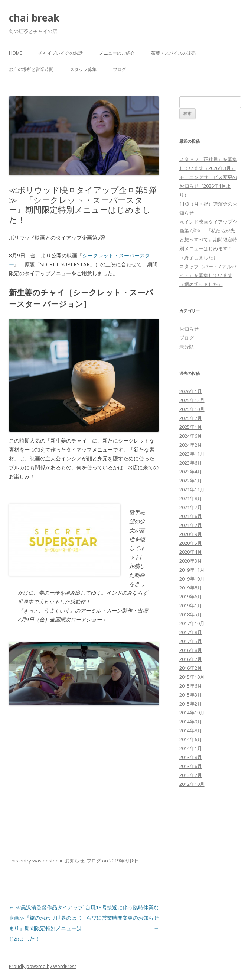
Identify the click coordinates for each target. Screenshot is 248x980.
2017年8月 (191, 632)
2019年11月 (192, 570)
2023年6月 (191, 463)
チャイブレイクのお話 (61, 53)
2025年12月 (192, 400)
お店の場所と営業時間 (31, 69)
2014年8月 (191, 730)
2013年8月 (191, 757)
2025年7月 (191, 418)
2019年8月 (191, 588)
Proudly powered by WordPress (43, 966)
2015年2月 (191, 704)
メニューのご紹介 (117, 53)
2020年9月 (191, 534)
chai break (34, 18)
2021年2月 (191, 525)
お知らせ (75, 861)
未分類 (187, 347)
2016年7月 (191, 659)
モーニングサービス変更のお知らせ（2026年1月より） (208, 186)
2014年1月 (191, 748)
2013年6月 (191, 766)
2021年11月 (192, 489)
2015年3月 (191, 695)
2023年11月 (192, 454)
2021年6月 (191, 516)
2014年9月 (191, 722)
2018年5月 (191, 614)
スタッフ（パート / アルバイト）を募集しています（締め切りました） (208, 275)
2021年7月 (191, 507)
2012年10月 (192, 784)
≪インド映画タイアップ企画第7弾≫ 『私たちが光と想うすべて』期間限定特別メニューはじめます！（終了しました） (208, 240)
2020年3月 (191, 561)
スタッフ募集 (83, 69)
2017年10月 (192, 623)
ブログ (120, 69)
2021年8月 (191, 498)
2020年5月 (191, 543)
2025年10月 (192, 409)
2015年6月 (191, 686)
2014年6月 (191, 739)
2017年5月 (191, 641)
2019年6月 (191, 597)
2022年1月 (191, 481)
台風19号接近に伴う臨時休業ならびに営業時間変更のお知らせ (122, 918)
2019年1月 (191, 605)
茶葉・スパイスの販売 (173, 53)
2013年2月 (191, 775)
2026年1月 (191, 391)
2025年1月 (191, 427)
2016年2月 (191, 668)
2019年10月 (192, 579)
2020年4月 (191, 552)
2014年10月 (192, 713)
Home (15, 53)
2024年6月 (191, 436)
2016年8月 (191, 650)
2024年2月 (191, 445)
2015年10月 (192, 677)
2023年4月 (191, 472)
